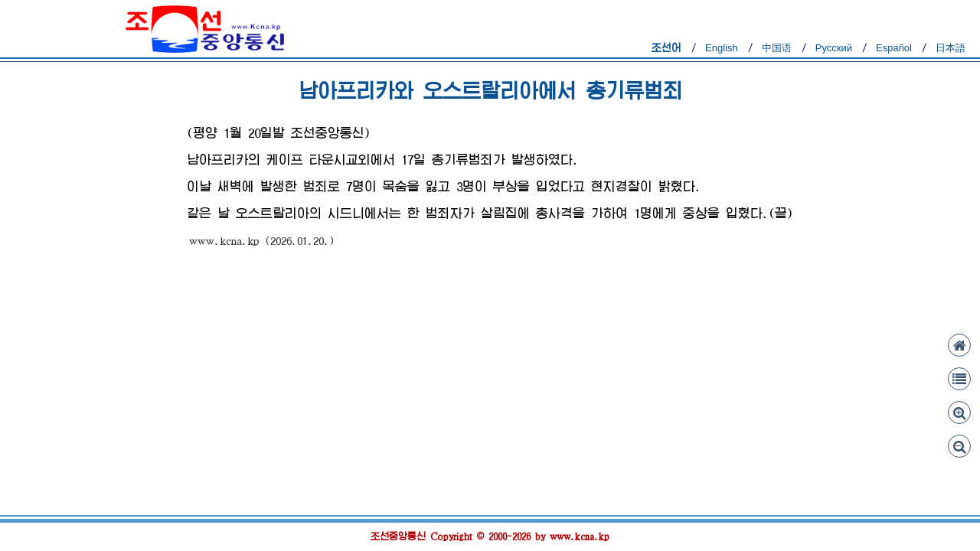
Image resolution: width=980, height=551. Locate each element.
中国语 (777, 48)
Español (894, 48)
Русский (834, 48)
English (722, 48)
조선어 (666, 48)
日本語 (951, 48)
